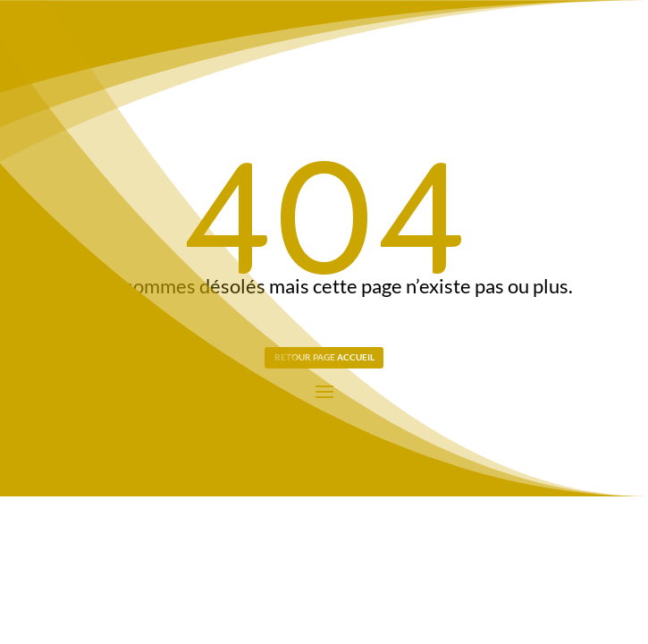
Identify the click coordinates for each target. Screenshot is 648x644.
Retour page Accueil (324, 357)
